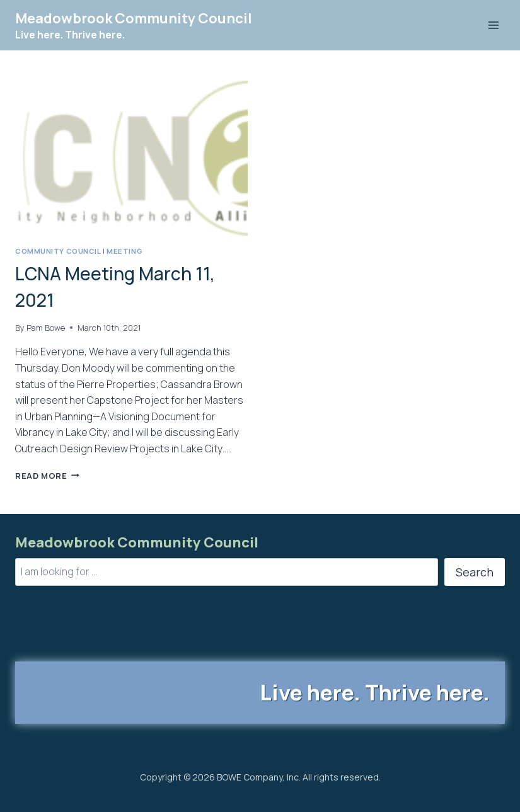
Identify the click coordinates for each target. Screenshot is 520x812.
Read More (47, 476)
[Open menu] (493, 25)
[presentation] (131, 158)
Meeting (124, 251)
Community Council (58, 251)
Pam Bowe (46, 328)
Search (475, 572)
